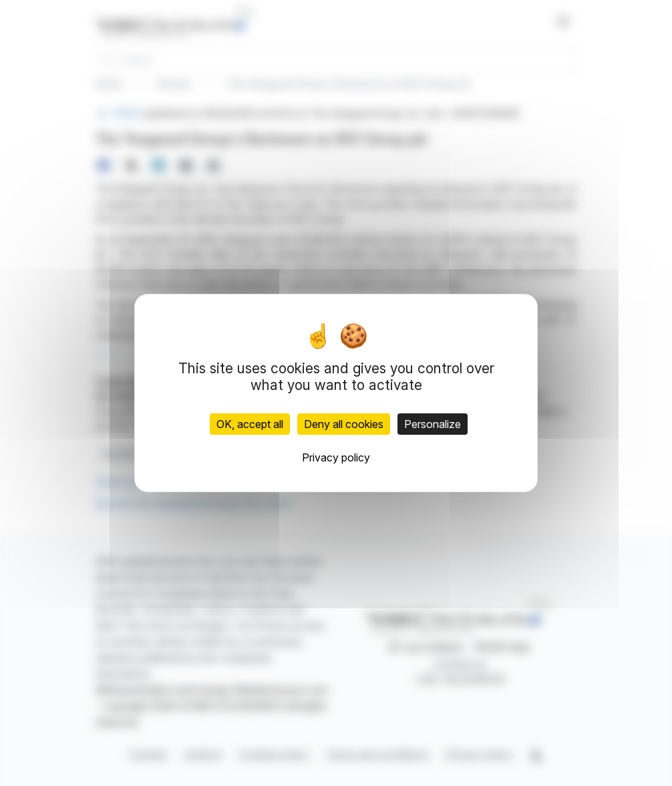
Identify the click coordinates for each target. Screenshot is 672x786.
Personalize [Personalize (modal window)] (433, 424)
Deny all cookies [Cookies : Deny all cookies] (344, 424)
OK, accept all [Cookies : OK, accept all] (250, 424)
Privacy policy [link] (336, 457)
